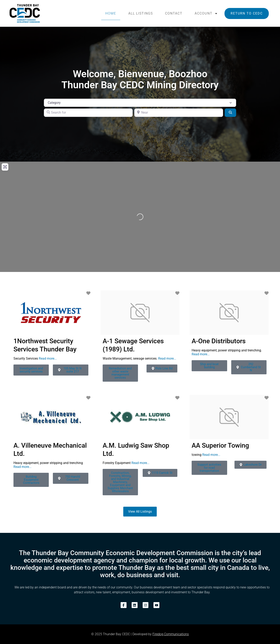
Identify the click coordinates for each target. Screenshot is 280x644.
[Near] (179, 113)
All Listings (141, 13)
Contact (174, 13)
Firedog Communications (171, 634)
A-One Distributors (219, 341)
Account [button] (206, 13)
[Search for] (88, 113)
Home (111, 13)
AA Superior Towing (220, 445)
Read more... (48, 358)
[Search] (230, 113)
